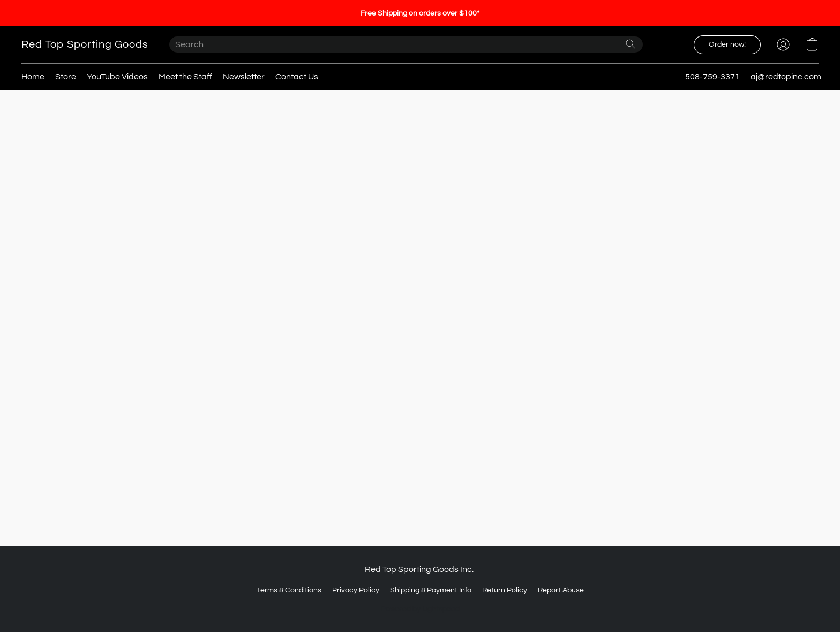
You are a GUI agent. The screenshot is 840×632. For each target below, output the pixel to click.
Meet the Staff (185, 77)
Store (66, 77)
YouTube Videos (117, 77)
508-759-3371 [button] (712, 77)
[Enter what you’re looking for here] (406, 44)
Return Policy (505, 590)
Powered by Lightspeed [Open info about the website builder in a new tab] (420, 609)
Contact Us (297, 77)
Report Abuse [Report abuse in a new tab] (561, 590)
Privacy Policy (356, 590)
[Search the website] (631, 44)
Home (33, 77)
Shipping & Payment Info (431, 590)
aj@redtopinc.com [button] (786, 77)
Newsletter (244, 77)
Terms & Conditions (289, 590)
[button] (85, 44)
